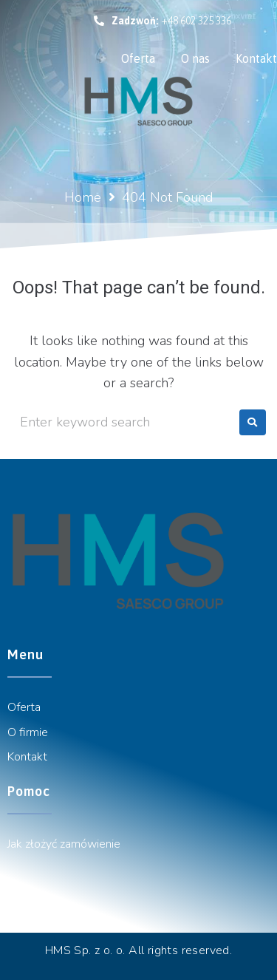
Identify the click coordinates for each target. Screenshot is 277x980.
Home (83, 197)
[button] (163, 21)
